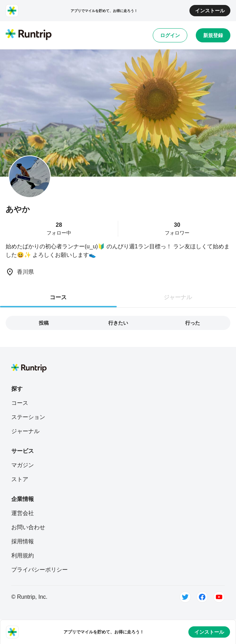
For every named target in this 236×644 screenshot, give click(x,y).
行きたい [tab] (118, 323)
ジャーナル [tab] (178, 297)
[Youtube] (219, 597)
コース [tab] (58, 297)
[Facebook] (202, 597)
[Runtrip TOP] (29, 35)
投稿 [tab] (44, 323)
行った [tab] (193, 323)
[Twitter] (185, 597)
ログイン (170, 35)
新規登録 (213, 35)
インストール (210, 11)
